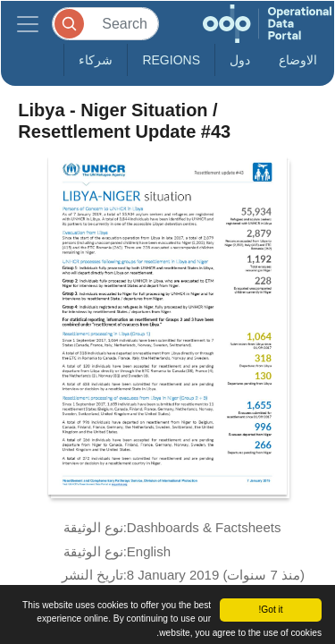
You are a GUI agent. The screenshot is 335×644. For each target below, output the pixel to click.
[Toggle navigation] (28, 24)
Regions (171, 60)
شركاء (96, 60)
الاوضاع (298, 60)
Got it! (270, 610)
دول (240, 60)
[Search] (105, 24)
